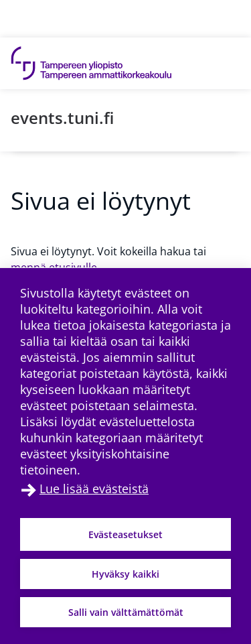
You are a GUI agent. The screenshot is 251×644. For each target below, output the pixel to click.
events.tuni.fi (62, 118)
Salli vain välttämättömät (126, 612)
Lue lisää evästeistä (94, 489)
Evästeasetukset (125, 534)
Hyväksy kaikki (125, 574)
